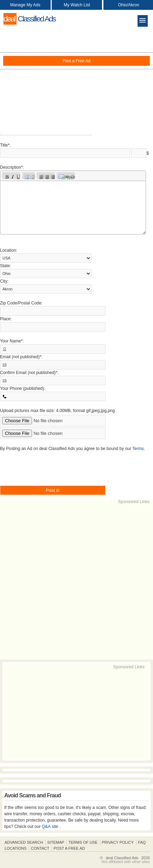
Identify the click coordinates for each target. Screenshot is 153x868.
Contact (40, 848)
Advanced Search (24, 842)
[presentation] (53, 472)
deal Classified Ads (122, 858)
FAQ (142, 842)
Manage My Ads (25, 5)
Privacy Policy (118, 842)
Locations (16, 848)
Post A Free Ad (69, 848)
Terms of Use (83, 842)
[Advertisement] (76, 81)
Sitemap (56, 842)
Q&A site (51, 827)
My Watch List (77, 5)
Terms (138, 449)
